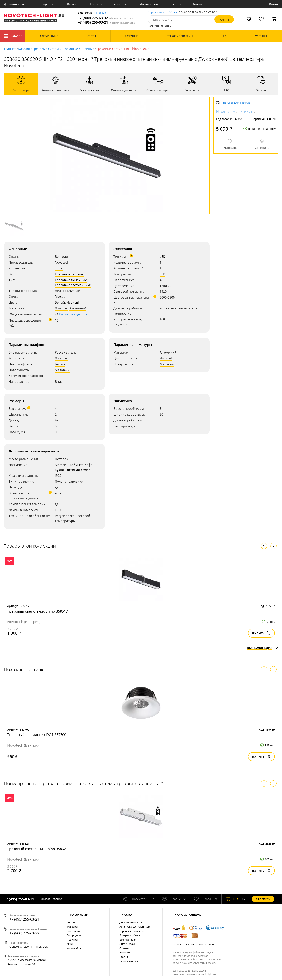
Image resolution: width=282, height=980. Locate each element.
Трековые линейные (79, 49)
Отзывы (96, 4)
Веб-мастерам (128, 940)
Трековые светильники (73, 285)
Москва (101, 13)
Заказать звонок (51, 899)
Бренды (175, 4)
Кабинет (76, 465)
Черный (73, 302)
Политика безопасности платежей (193, 944)
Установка (121, 4)
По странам (74, 931)
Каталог (13, 36)
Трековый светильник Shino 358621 (38, 849)
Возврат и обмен (130, 935)
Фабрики (72, 927)
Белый (60, 302)
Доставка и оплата (17, 4)
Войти (274, 4)
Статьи (124, 957)
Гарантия (49, 4)
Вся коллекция (263, 648)
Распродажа (74, 935)
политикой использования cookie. (195, 963)
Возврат (73, 4)
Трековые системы (47, 49)
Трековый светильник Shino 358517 (38, 611)
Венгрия (61, 257)
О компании (77, 915)
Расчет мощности (73, 314)
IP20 (58, 476)
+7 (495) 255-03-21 (106, 22)
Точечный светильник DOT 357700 (37, 735)
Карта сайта (74, 948)
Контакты (199, 4)
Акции (70, 944)
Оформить (263, 899)
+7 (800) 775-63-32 (106, 18)
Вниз (59, 382)
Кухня (59, 470)
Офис (86, 470)
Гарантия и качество (132, 931)
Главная (10, 49)
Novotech (62, 262)
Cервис (126, 915)
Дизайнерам (149, 4)
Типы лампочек (129, 961)
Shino (59, 268)
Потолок (61, 459)
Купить (261, 633)
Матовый (62, 370)
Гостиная (73, 470)
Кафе (89, 465)
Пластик (61, 308)
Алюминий (78, 308)
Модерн (61, 297)
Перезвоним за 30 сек (162, 12)
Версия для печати (237, 103)
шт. (232, 899)
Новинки (72, 940)
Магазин (62, 465)
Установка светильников (135, 927)
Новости (125, 952)
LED (163, 257)
